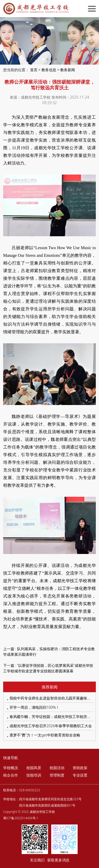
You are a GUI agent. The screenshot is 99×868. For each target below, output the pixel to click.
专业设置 (80, 775)
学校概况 (11, 768)
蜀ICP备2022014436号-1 (21, 818)
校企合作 (11, 775)
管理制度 (57, 775)
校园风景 (34, 768)
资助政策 (80, 768)
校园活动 (57, 768)
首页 (34, 70)
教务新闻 (68, 70)
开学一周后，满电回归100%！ (34, 707)
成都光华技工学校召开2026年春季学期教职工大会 (51, 726)
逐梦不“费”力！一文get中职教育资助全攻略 (45, 735)
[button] (43, 59)
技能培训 (34, 775)
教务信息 (49, 70)
